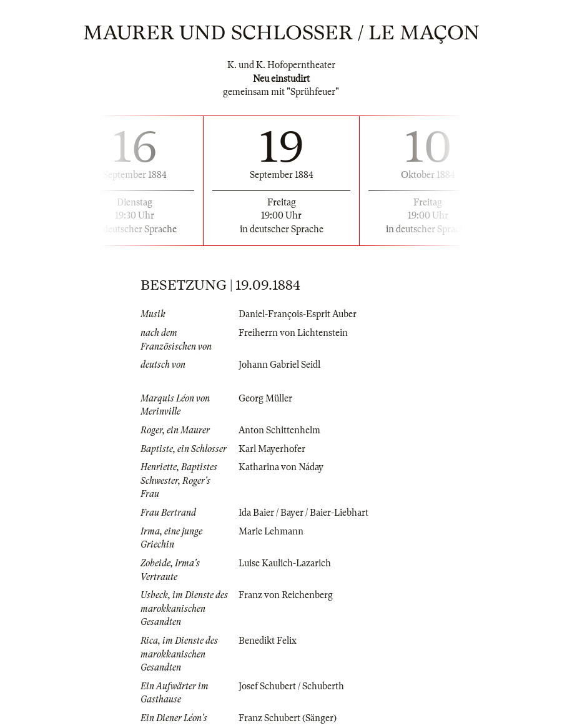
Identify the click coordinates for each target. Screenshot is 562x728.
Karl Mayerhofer (272, 449)
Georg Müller (265, 398)
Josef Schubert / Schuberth (291, 686)
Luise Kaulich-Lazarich (285, 563)
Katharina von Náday (281, 467)
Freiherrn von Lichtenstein (293, 333)
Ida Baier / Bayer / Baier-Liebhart (303, 513)
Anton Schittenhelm (279, 430)
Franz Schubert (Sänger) (288, 718)
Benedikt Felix (268, 641)
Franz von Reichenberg (286, 595)
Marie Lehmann (271, 531)
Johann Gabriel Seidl (279, 365)
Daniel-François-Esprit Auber (298, 314)
